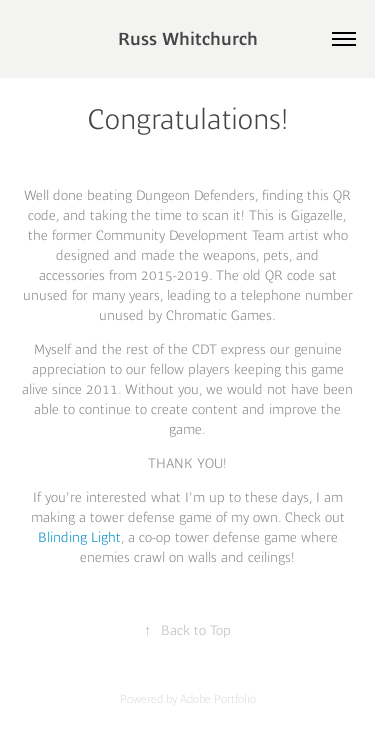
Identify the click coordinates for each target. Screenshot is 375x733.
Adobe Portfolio (218, 699)
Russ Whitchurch (188, 39)
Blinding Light (79, 537)
